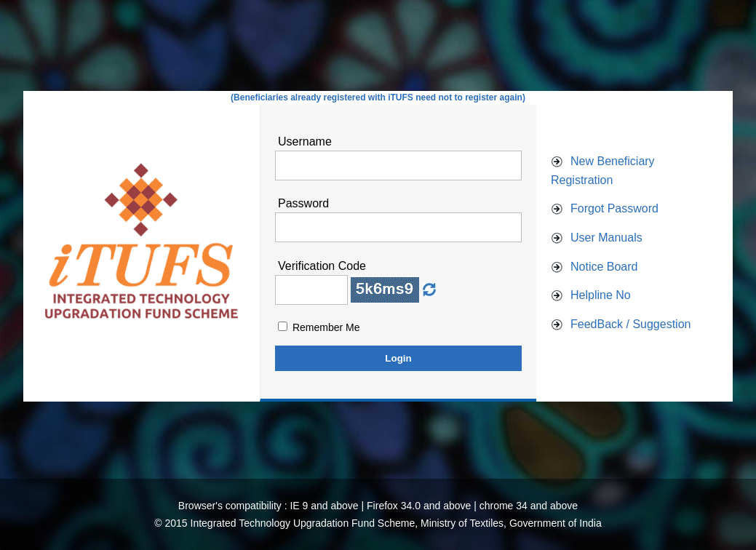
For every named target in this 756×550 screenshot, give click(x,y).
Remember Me (326, 327)
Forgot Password (614, 208)
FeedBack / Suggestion (630, 324)
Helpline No (601, 295)
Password (303, 203)
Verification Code (322, 266)
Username (305, 142)
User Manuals (606, 238)
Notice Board (604, 267)
